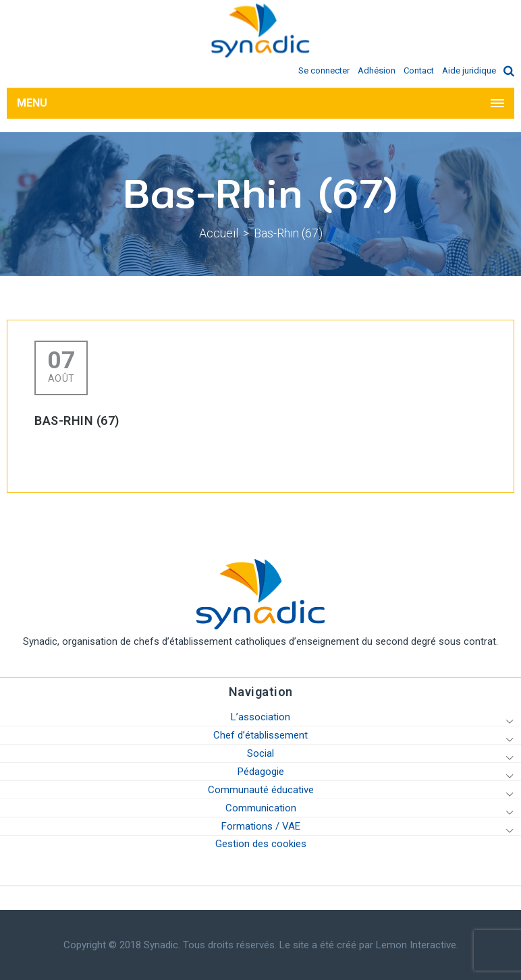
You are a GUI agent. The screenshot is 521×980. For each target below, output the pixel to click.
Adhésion (377, 70)
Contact (419, 70)
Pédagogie (261, 772)
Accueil (219, 233)
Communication (261, 808)
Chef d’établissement (260, 735)
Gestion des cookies (261, 844)
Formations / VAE (261, 826)
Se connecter (324, 70)
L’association (260, 717)
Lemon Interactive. (417, 945)
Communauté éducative (261, 790)
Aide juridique (469, 70)
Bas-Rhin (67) (288, 233)
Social (260, 753)
